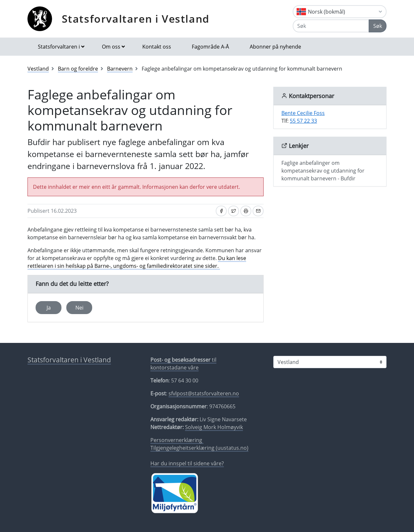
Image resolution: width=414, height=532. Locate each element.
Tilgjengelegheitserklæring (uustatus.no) (199, 448)
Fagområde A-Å (210, 47)
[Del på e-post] (258, 211)
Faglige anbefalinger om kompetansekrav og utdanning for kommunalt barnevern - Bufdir (323, 171)
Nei (79, 308)
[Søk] (331, 26)
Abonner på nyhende (275, 47)
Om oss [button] (111, 47)
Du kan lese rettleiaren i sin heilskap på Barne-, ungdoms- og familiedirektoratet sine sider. (137, 262)
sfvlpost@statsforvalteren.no (204, 393)
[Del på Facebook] (221, 211)
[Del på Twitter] (234, 211)
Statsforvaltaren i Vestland (136, 19)
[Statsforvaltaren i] (330, 362)
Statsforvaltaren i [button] (59, 47)
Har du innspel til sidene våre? (187, 463)
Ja (49, 308)
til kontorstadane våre (183, 364)
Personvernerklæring (177, 440)
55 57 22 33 (303, 121)
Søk (378, 26)
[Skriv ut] (246, 211)
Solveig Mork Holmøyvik (214, 427)
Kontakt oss (157, 47)
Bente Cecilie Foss (303, 113)
